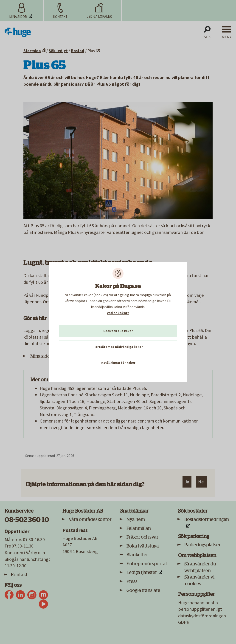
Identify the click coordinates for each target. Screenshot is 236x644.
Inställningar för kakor (118, 363)
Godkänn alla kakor (118, 331)
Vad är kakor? (118, 313)
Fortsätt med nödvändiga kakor (118, 347)
